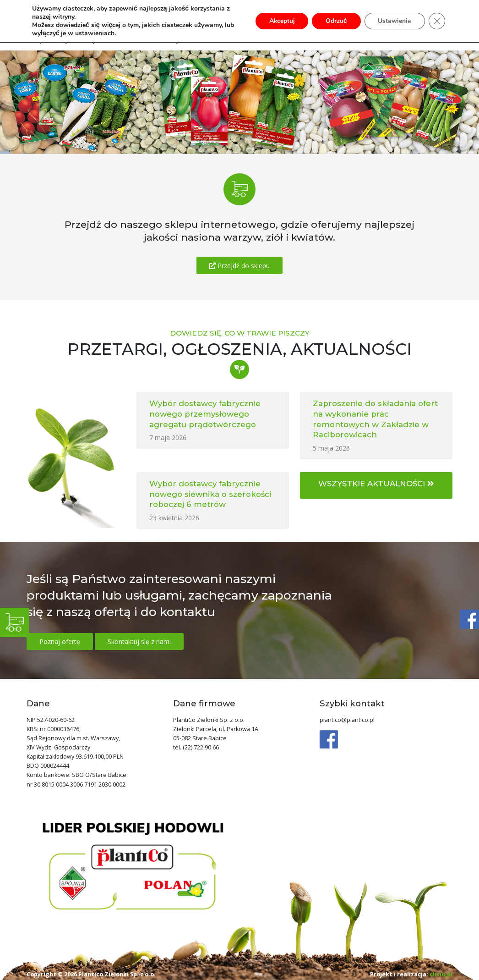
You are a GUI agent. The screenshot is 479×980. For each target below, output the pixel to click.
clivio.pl (441, 974)
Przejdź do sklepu (239, 266)
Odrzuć (336, 21)
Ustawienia (395, 21)
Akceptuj (281, 21)
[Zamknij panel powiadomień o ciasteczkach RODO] (437, 21)
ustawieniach (95, 33)
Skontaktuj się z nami (139, 641)
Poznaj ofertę (60, 641)
